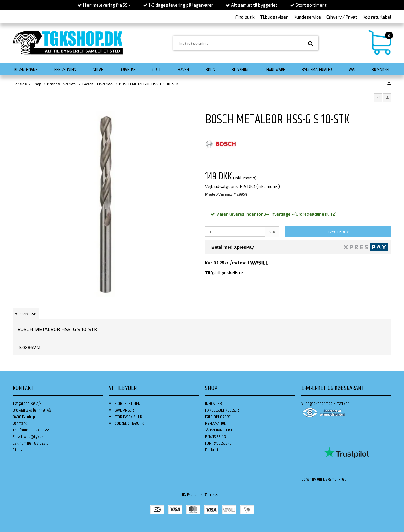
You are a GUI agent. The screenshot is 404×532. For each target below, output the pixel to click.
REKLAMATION (216, 424)
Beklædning (65, 70)
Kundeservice (307, 17)
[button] (378, 98)
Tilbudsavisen (274, 17)
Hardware (276, 70)
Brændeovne (26, 70)
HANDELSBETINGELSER (222, 410)
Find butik (245, 17)
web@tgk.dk (34, 437)
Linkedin (213, 495)
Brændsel (381, 70)
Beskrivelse (26, 313)
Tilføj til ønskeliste (224, 273)
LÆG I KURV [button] (339, 231)
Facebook (193, 495)
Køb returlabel (377, 17)
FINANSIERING (216, 437)
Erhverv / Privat (342, 17)
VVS (352, 70)
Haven (183, 70)
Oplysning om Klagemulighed (324, 479)
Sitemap (19, 450)
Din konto (213, 450)
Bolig (210, 70)
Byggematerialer (317, 70)
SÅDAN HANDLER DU (220, 430)
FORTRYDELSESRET (219, 443)
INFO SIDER (214, 404)
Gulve (98, 70)
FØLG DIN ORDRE (218, 417)
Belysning (241, 70)
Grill (157, 70)
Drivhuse (128, 70)
